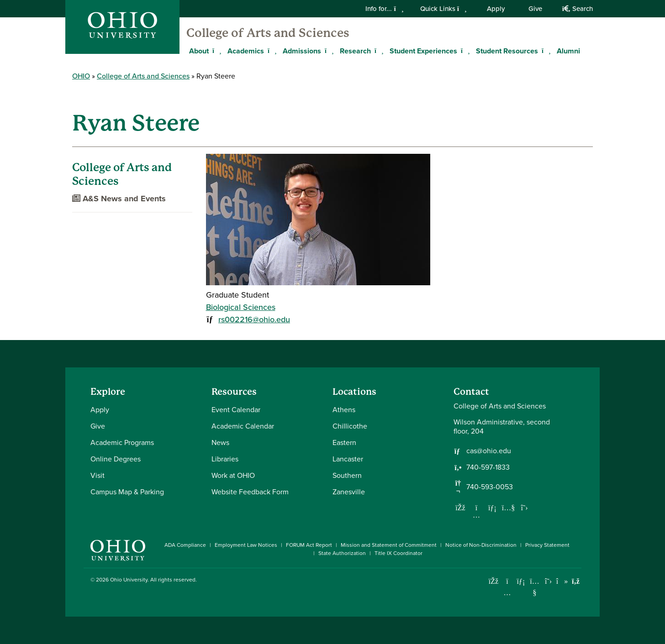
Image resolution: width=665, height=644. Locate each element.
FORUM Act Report (309, 545)
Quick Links (443, 9)
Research (355, 51)
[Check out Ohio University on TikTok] (562, 581)
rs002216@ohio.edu (254, 319)
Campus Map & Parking (127, 492)
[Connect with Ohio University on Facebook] (493, 581)
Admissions (302, 51)
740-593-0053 (490, 487)
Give (535, 9)
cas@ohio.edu (489, 451)
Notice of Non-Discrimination (481, 545)
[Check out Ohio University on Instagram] (507, 593)
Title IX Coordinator (398, 553)
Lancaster (348, 459)
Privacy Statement (547, 545)
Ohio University (129, 580)
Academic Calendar (243, 426)
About (199, 51)
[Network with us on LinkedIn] (492, 508)
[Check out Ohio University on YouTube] (535, 587)
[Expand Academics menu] (271, 51)
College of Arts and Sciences (268, 33)
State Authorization (342, 553)
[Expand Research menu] (378, 51)
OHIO (81, 76)
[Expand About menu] (216, 51)
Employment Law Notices (246, 545)
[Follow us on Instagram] (476, 515)
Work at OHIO (233, 475)
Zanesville (349, 492)
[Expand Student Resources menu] (545, 51)
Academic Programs (122, 442)
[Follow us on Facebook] (460, 508)
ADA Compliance (185, 545)
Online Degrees (116, 459)
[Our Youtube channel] (508, 508)
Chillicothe (350, 426)
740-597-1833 (488, 467)
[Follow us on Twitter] (524, 508)
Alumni (568, 51)
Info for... (384, 9)
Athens (344, 410)
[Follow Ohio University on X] (548, 581)
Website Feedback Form (250, 492)
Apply (496, 9)
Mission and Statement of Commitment (389, 545)
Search (578, 9)
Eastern (344, 442)
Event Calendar (236, 410)
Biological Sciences (241, 307)
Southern (347, 475)
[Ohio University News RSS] (576, 581)
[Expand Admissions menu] (328, 51)
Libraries (225, 459)
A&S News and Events (119, 199)
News (220, 442)
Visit (98, 475)
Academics (246, 51)
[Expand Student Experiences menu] (464, 51)
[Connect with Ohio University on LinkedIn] (521, 581)
